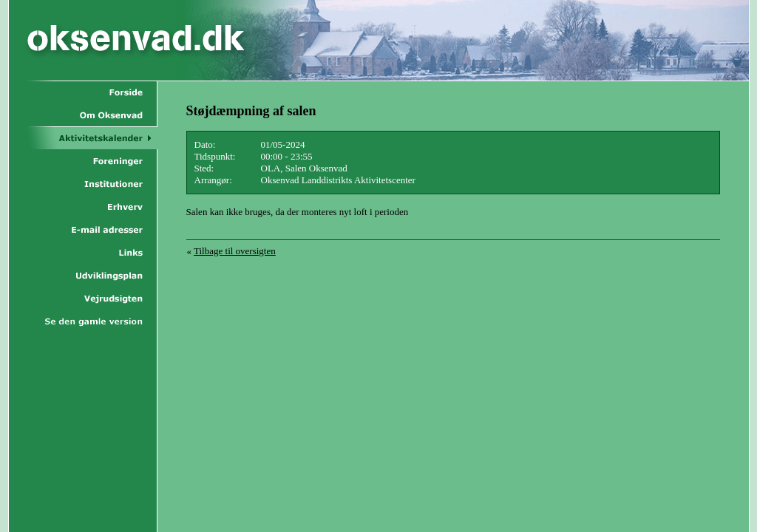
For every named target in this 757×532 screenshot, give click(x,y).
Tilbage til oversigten (235, 251)
